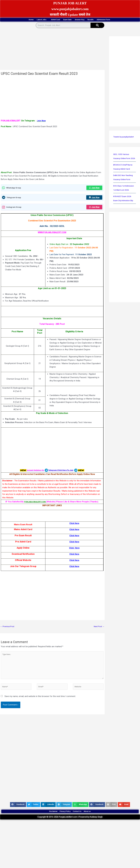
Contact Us (80, 818)
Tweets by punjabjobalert (125, 137)
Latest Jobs (28, 20)
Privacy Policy (63, 818)
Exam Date (67, 20)
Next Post (99, 628)
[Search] (97, 26)
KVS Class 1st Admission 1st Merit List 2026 (124, 195)
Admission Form (124, 20)
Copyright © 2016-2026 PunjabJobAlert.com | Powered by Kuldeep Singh (70, 825)
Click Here (74, 524)
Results (103, 20)
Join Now (94, 188)
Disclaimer (45, 818)
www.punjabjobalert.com (70, 9)
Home (10, 20)
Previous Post (8, 628)
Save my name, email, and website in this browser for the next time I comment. (40, 701)
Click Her (74, 567)
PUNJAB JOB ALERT (70, 3)
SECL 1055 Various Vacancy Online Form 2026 (123, 159)
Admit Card (48, 20)
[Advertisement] (52, 50)
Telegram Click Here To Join (61, 471)
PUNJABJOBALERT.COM (35, 503)
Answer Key (86, 20)
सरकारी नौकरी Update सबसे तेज (70, 15)
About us (96, 818)
